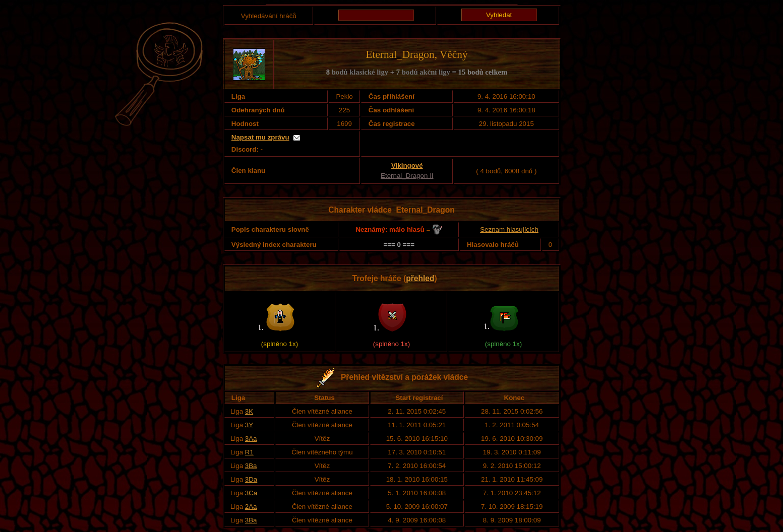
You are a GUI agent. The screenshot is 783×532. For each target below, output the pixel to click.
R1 (249, 452)
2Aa (251, 507)
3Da (251, 479)
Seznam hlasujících (509, 229)
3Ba (251, 466)
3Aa (251, 439)
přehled (420, 278)
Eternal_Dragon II (407, 176)
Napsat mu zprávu (260, 137)
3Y (249, 425)
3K (249, 411)
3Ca (251, 493)
